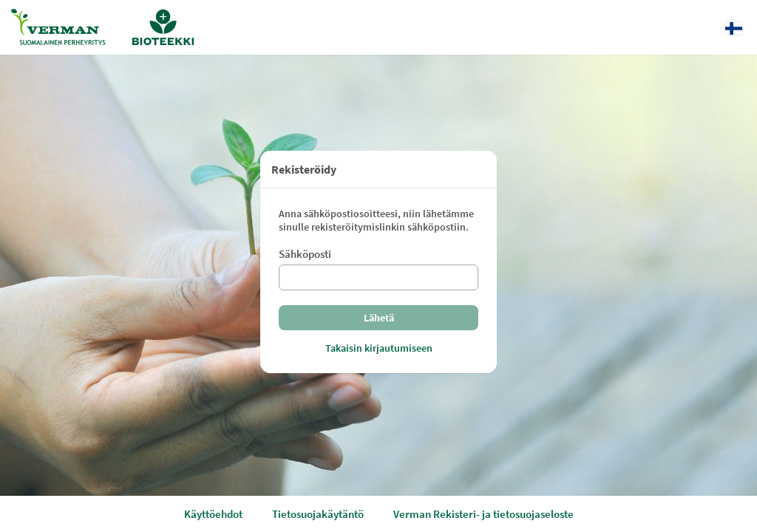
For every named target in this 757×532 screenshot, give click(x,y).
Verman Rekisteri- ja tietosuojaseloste (483, 514)
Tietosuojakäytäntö (318, 514)
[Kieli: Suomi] (734, 28)
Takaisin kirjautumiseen (379, 348)
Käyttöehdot (213, 514)
